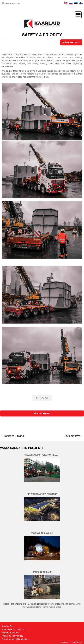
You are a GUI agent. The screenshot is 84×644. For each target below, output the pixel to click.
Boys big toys (72, 436)
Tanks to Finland (14, 436)
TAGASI (44, 398)
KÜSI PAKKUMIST (71, 43)
